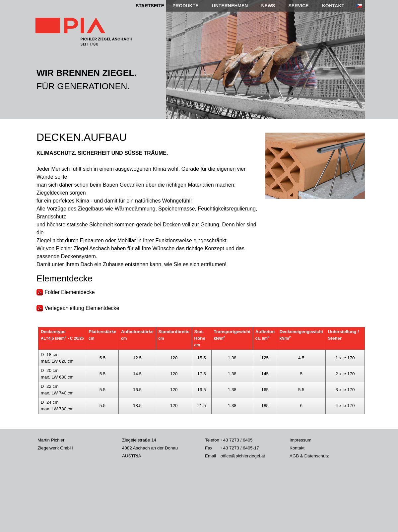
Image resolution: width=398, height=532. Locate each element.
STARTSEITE (150, 6)
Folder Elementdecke (66, 292)
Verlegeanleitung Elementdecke (78, 308)
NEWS (268, 6)
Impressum (300, 440)
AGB (294, 456)
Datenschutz (316, 456)
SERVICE (298, 6)
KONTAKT (333, 6)
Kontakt (297, 448)
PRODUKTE (186, 6)
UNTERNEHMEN (230, 6)
